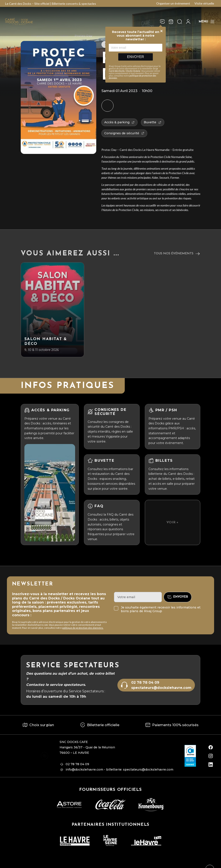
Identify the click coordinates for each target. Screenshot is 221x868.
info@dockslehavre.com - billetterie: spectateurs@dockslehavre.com (119, 769)
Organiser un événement (173, 3)
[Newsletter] (162, 22)
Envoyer (136, 57)
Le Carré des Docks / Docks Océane (133, 70)
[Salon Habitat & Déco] (52, 310)
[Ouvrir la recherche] (180, 22)
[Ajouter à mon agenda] (107, 106)
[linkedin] (211, 765)
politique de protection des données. (83, 628)
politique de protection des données (132, 77)
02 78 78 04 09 (145, 683)
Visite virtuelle (204, 3)
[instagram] (211, 756)
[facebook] (211, 747)
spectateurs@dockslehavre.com (161, 688)
